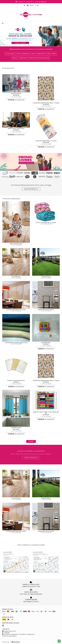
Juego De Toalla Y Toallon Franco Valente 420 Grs (46, 413)
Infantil (15, 58)
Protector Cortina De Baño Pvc (16, 380)
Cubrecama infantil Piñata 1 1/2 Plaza (46, 141)
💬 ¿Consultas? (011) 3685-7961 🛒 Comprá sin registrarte (31, 2)
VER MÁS (31, 441)
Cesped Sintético (46, 277)
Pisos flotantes (16, 277)
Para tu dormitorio (38, 54)
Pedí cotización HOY (31, 458)
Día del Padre (10, 54)
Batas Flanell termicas (16, 244)
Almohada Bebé (46, 343)
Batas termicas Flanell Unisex (16, 128)
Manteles (23, 58)
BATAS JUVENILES (16, 94)
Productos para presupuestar (39, 58)
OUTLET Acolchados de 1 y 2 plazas (46, 223)
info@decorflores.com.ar (9, 631)
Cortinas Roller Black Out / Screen (16, 310)
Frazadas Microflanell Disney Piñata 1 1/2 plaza (46, 103)
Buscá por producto (31, 189)
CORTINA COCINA (16, 428)
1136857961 (6, 633)
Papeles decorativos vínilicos (46, 310)
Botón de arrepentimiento (9, 636)
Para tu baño (51, 54)
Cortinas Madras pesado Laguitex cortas (16, 343)
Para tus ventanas (23, 54)
